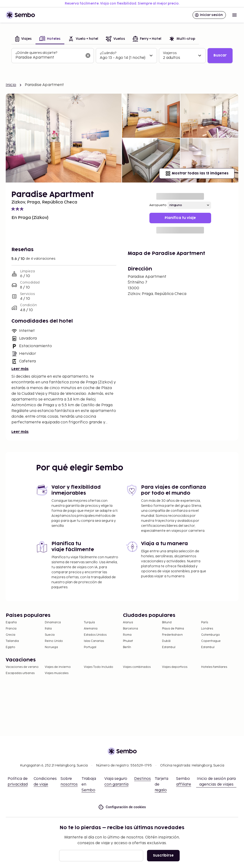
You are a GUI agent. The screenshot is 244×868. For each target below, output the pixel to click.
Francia (11, 629)
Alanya (128, 622)
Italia (48, 629)
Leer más (20, 369)
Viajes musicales (57, 673)
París (205, 622)
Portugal (90, 647)
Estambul (169, 647)
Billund (167, 622)
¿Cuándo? (108, 53)
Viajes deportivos (175, 667)
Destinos (142, 779)
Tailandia (12, 641)
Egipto (10, 647)
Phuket (128, 641)
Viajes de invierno (58, 667)
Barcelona (130, 629)
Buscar (220, 55)
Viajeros (170, 53)
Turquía (89, 622)
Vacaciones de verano (22, 667)
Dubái (166, 641)
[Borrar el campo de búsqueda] (88, 56)
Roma (127, 635)
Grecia (10, 635)
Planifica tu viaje (180, 218)
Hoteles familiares (214, 667)
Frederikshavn (172, 635)
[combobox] (49, 58)
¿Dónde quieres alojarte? (36, 53)
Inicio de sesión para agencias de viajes (216, 782)
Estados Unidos (95, 635)
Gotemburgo (211, 635)
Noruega (51, 647)
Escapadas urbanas (20, 673)
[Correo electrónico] (101, 856)
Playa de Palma (173, 629)
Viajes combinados (137, 667)
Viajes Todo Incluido (99, 667)
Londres (207, 629)
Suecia (50, 635)
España (11, 622)
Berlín (127, 647)
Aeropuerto (158, 205)
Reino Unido (54, 641)
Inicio (11, 85)
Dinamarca (53, 622)
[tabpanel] (122, 56)
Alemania (91, 629)
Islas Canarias (94, 641)
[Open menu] (234, 15)
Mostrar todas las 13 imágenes (197, 173)
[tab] (23, 39)
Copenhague (211, 641)
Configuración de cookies (122, 807)
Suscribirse (163, 855)
